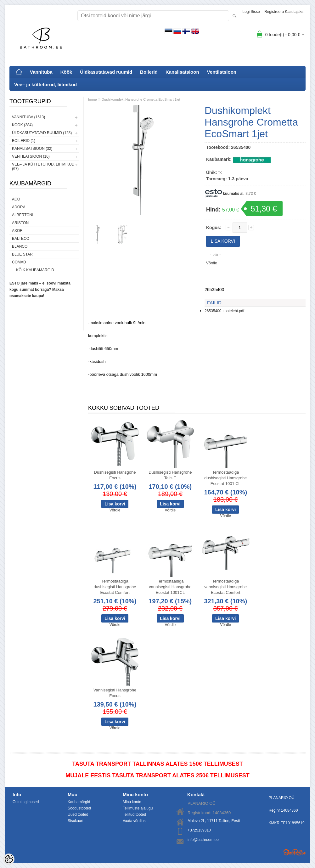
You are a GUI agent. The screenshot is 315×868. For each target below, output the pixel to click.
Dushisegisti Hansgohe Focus (115, 475)
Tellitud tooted (134, 814)
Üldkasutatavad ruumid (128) (42, 133)
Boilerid (149, 72)
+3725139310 (199, 830)
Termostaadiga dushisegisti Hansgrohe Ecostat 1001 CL (225, 478)
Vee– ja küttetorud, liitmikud (45, 85)
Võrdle (212, 263)
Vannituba (41, 72)
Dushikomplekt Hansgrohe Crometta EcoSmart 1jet (141, 99)
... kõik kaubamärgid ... (35, 270)
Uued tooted (78, 814)
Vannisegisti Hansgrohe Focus (115, 693)
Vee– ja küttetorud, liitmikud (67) (43, 166)
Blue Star (22, 254)
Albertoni (23, 215)
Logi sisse (251, 12)
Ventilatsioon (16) (31, 156)
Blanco (20, 246)
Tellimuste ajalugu (138, 808)
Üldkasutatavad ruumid (106, 72)
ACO (16, 199)
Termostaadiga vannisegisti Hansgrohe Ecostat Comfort (225, 587)
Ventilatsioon (222, 72)
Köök (66, 72)
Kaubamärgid (79, 802)
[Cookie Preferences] (9, 859)
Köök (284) (22, 125)
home (93, 99)
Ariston (20, 223)
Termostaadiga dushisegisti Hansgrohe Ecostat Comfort (115, 587)
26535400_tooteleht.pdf (224, 311)
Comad (19, 262)
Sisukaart (76, 821)
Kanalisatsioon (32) (32, 149)
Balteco (21, 239)
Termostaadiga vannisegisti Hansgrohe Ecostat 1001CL (170, 587)
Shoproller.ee (295, 852)
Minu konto (132, 802)
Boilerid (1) (24, 141)
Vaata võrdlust (135, 821)
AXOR (17, 231)
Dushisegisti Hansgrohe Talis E (170, 475)
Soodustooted (79, 808)
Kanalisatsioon (182, 72)
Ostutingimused (26, 802)
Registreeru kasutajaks (284, 12)
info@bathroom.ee (203, 840)
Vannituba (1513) (28, 117)
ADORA (19, 207)
